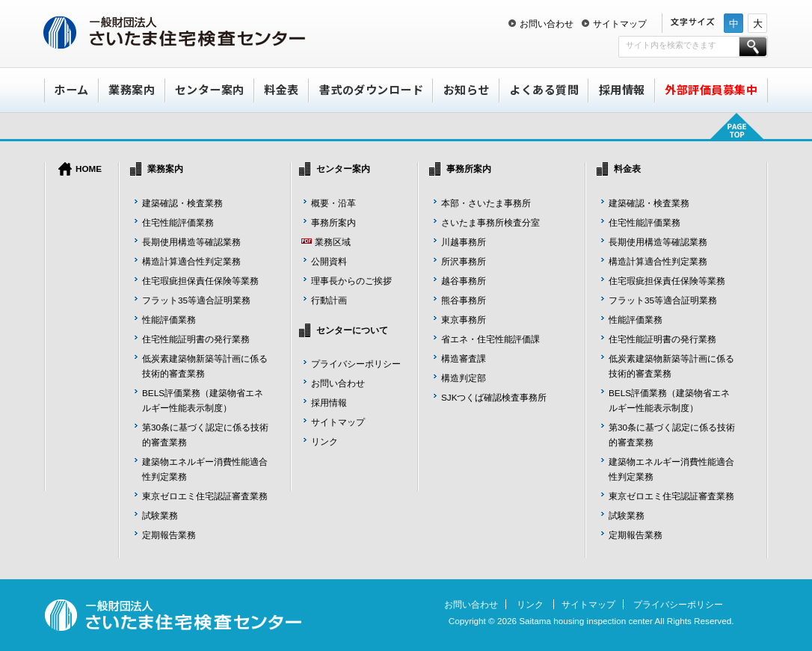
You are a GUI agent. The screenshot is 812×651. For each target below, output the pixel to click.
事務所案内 (333, 222)
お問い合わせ (547, 24)
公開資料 (329, 261)
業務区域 (333, 242)
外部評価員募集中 (711, 89)
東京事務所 (464, 320)
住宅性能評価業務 (178, 222)
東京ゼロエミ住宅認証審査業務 (205, 496)
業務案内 (132, 89)
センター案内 (210, 89)
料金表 (282, 89)
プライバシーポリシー (356, 364)
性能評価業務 (169, 320)
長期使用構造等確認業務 (191, 242)
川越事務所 (464, 242)
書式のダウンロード (372, 89)
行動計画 (329, 300)
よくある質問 (544, 89)
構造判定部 (464, 378)
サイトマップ (620, 24)
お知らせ (467, 89)
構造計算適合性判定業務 (191, 261)
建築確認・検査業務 (182, 203)
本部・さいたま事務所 (486, 203)
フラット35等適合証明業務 (196, 300)
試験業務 (160, 515)
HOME (89, 169)
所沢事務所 (464, 261)
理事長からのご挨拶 (351, 281)
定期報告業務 (169, 535)
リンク (325, 441)
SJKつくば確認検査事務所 (494, 397)
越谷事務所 (464, 281)
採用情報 (622, 89)
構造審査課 (464, 358)
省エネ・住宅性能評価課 (490, 339)
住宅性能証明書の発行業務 (196, 339)
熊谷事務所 (464, 300)
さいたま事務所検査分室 (490, 222)
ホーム (71, 89)
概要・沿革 (333, 203)
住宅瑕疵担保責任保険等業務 (200, 281)
